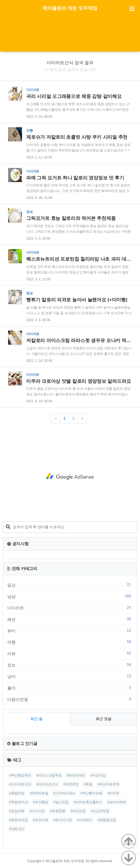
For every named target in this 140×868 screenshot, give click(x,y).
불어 (70, 688)
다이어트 (70, 608)
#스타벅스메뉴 (64, 793)
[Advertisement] (70, 38)
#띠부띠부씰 (39, 793)
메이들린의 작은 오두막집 (70, 8)
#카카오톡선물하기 (88, 802)
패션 (70, 619)
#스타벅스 (85, 820)
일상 (70, 585)
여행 (70, 642)
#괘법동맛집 (107, 820)
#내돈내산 (17, 829)
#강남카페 (17, 811)
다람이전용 (70, 699)
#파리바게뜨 (76, 775)
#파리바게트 (117, 802)
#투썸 (88, 784)
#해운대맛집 (19, 820)
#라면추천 (71, 784)
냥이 (70, 676)
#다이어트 (37, 811)
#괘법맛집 (17, 793)
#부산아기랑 (63, 820)
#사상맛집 (98, 775)
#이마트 (114, 793)
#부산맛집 (78, 811)
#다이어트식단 (20, 784)
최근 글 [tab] (36, 719)
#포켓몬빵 (58, 811)
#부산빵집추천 (20, 775)
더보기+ (129, 844)
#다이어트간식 (47, 784)
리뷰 (70, 653)
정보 (70, 665)
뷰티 (70, 631)
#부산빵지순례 (91, 793)
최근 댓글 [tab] (103, 719)
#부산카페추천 (109, 784)
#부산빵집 (41, 802)
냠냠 (70, 596)
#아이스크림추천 (49, 775)
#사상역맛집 (100, 811)
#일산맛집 (61, 802)
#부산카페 (41, 820)
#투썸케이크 (19, 802)
